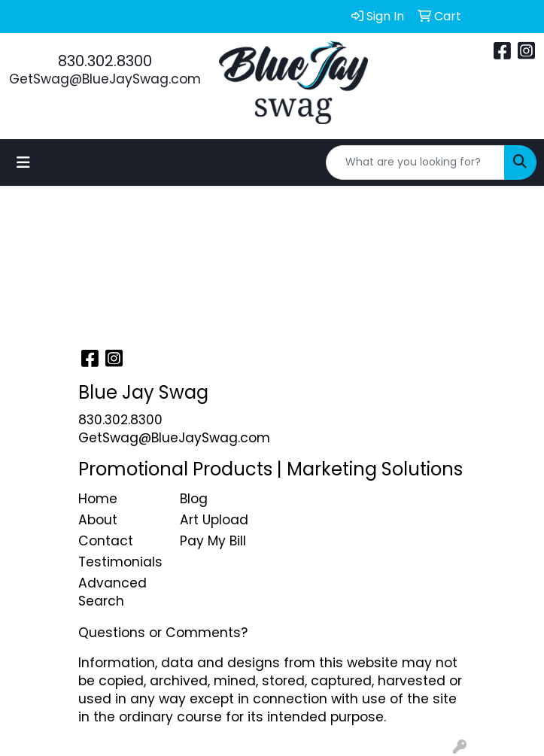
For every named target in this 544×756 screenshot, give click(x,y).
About (98, 520)
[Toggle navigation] (23, 162)
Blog (194, 499)
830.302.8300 (105, 61)
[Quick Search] (415, 162)
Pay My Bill (213, 541)
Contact (106, 541)
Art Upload (214, 520)
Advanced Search (112, 592)
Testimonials (120, 562)
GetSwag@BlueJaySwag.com (105, 79)
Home (98, 499)
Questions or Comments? (163, 633)
